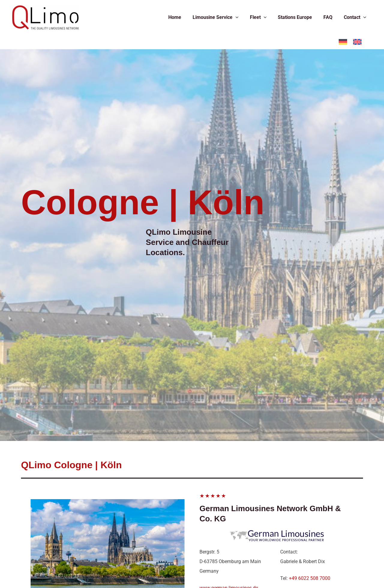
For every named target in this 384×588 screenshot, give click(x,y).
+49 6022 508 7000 (310, 578)
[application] (244, 17)
